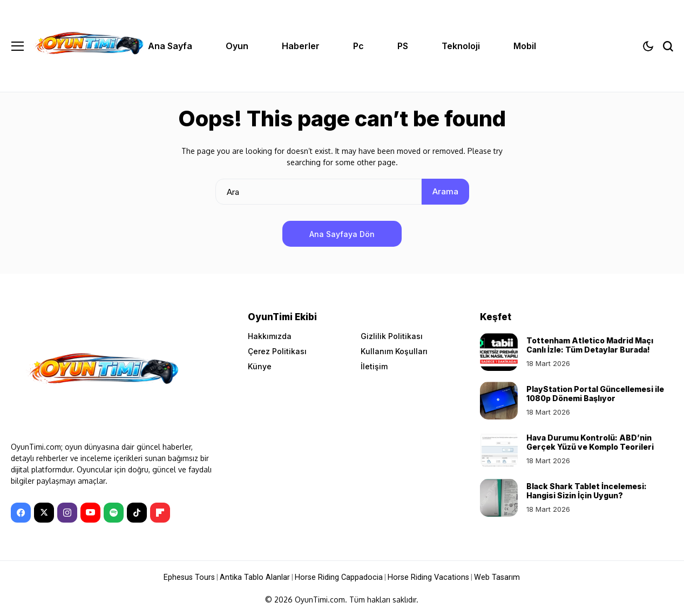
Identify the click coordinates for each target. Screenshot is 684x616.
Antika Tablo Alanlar (258, 577)
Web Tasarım (493, 577)
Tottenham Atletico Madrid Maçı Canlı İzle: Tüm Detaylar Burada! (590, 345)
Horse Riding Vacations (426, 577)
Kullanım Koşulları (394, 351)
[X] (44, 513)
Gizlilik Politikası (392, 336)
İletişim (374, 366)
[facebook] (21, 513)
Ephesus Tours (194, 577)
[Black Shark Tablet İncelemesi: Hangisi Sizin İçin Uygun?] (499, 498)
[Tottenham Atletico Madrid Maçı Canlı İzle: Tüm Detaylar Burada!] (499, 352)
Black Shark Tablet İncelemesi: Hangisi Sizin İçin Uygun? (587, 491)
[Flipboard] (160, 513)
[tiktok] (137, 513)
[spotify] (114, 513)
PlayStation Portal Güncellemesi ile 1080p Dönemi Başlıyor (595, 394)
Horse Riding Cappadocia (340, 577)
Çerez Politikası (277, 351)
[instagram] (67, 513)
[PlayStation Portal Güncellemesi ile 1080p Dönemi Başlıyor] (499, 401)
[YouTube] (90, 513)
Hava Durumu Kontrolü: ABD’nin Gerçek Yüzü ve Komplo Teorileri (590, 442)
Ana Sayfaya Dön (342, 234)
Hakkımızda (270, 336)
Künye (260, 366)
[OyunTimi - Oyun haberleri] (88, 46)
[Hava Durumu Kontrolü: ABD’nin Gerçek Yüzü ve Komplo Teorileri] (499, 449)
